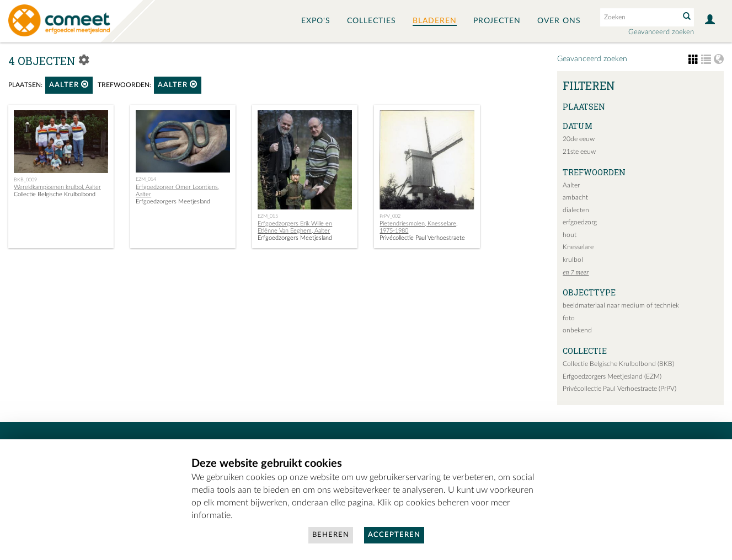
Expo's (316, 21)
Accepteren (394, 535)
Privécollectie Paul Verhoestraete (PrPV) (619, 389)
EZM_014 (146, 179)
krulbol (573, 260)
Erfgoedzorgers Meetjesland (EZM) (612, 376)
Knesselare (578, 247)
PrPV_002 (390, 216)
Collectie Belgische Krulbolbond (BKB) (618, 364)
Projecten (497, 21)
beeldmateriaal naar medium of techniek (621, 305)
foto (569, 318)
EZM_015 (268, 216)
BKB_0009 (25, 180)
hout (570, 235)
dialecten (576, 210)
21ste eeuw (579, 152)
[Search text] (639, 17)
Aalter (69, 85)
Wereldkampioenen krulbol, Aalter (57, 187)
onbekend (577, 330)
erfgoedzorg (580, 222)
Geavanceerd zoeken (661, 32)
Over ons (559, 21)
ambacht (575, 197)
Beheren (331, 535)
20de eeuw (579, 139)
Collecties (372, 21)
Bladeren (435, 21)
